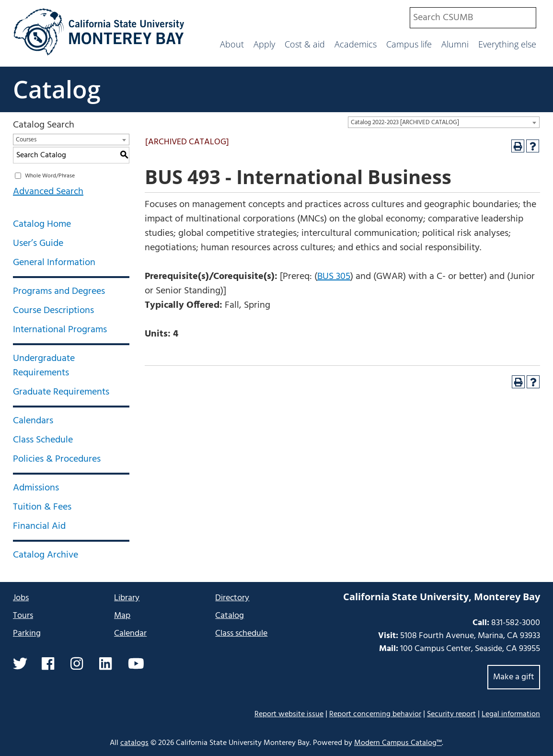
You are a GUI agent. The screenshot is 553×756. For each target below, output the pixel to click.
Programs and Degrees (59, 291)
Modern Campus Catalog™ (398, 743)
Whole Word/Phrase (50, 176)
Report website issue (289, 714)
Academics (356, 44)
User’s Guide (38, 244)
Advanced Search (48, 192)
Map (122, 616)
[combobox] (473, 18)
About (232, 44)
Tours (23, 616)
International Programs (60, 330)
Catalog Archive (46, 555)
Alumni (455, 44)
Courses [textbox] (26, 140)
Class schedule (241, 634)
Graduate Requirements (61, 392)
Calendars (33, 421)
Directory (232, 598)
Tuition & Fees (42, 507)
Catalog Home (42, 224)
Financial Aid (39, 526)
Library (127, 598)
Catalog (57, 89)
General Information (54, 263)
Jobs (21, 598)
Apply (264, 44)
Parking (27, 634)
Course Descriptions (53, 311)
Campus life (409, 44)
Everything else (507, 44)
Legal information (511, 714)
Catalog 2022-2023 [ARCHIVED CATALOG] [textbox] (405, 122)
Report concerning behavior (375, 714)
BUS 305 (334, 277)
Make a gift (514, 677)
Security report (451, 714)
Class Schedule (43, 440)
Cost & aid (305, 44)
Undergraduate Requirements (44, 366)
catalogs (134, 743)
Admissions (36, 488)
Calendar (130, 634)
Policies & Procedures (57, 459)
